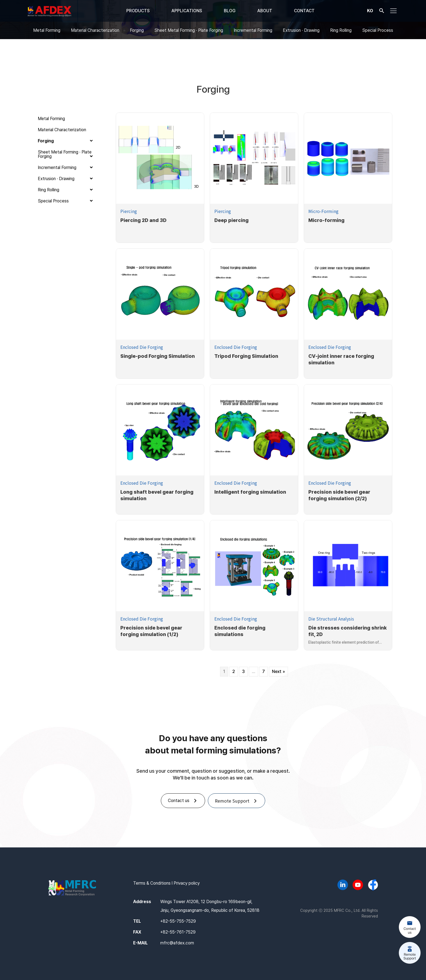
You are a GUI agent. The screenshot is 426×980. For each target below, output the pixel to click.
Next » (278, 671)
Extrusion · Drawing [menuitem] (301, 30)
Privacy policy (187, 883)
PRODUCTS (138, 11)
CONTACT (304, 11)
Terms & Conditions (152, 883)
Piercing (129, 211)
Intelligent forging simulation (250, 492)
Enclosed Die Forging (142, 347)
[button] (382, 12)
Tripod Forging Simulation (246, 356)
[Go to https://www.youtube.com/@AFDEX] (358, 886)
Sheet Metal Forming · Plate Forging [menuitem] (189, 30)
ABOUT (265, 11)
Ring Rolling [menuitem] (341, 30)
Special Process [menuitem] (378, 30)
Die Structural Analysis (331, 619)
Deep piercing (231, 220)
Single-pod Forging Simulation (158, 356)
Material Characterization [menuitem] (95, 30)
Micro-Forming (323, 211)
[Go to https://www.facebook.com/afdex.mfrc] (373, 885)
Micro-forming (326, 220)
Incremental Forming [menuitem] (253, 30)
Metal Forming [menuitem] (47, 30)
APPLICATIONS (187, 11)
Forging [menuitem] (137, 30)
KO (370, 10)
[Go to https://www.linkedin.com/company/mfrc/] (343, 886)
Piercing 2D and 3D (143, 220)
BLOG (230, 11)
